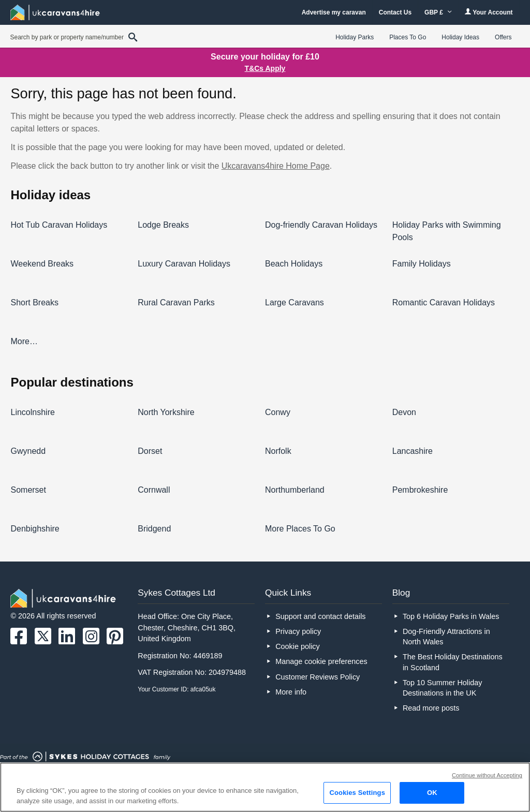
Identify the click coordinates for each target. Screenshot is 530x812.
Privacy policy (298, 631)
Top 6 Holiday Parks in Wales (451, 616)
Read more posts (431, 708)
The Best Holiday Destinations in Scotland (453, 662)
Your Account (489, 12)
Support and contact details (320, 616)
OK (432, 793)
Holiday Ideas (460, 37)
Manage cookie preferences (321, 661)
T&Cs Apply (265, 68)
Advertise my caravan (334, 12)
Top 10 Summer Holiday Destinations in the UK (443, 688)
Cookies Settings (357, 793)
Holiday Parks (355, 37)
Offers (503, 37)
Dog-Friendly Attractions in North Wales (446, 637)
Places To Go (408, 37)
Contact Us (395, 12)
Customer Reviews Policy (318, 677)
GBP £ (438, 12)
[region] (265, 787)
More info (291, 692)
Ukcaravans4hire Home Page (276, 166)
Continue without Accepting (487, 775)
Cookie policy (298, 646)
